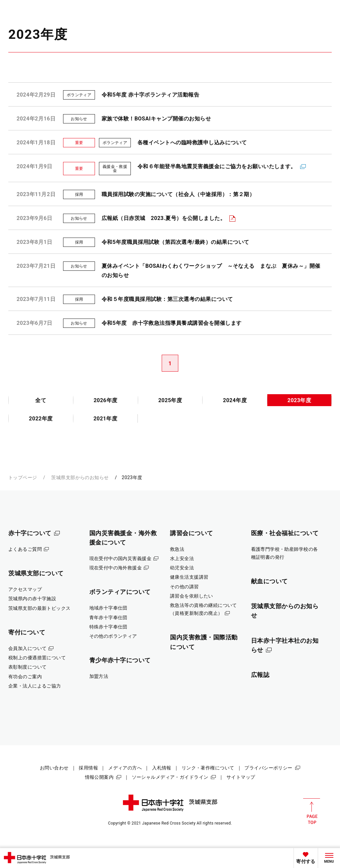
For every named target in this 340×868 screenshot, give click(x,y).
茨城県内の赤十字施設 (32, 599)
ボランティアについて (120, 592)
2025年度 (170, 400)
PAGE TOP (312, 811)
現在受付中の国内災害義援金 (121, 558)
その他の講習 (184, 587)
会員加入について (27, 648)
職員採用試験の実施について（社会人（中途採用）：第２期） (178, 194)
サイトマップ (241, 777)
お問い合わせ (54, 768)
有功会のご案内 (25, 677)
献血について (269, 581)
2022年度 (41, 419)
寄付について (27, 632)
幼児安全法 (182, 568)
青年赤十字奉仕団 (108, 617)
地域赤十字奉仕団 (108, 608)
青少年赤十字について (120, 660)
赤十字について (30, 533)
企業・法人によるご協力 (35, 686)
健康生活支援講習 (189, 577)
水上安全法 (182, 558)
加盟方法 (99, 676)
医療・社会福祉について (285, 533)
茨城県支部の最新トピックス (40, 608)
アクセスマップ (25, 589)
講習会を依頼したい (192, 596)
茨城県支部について (36, 573)
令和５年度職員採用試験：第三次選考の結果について (167, 299)
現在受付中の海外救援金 (116, 568)
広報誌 (260, 675)
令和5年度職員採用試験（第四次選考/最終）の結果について (175, 242)
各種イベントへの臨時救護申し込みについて (192, 143)
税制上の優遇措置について (37, 658)
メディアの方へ (125, 768)
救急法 (177, 549)
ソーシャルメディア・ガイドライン (170, 777)
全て (41, 400)
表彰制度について (27, 667)
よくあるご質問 (25, 549)
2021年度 (105, 419)
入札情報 (162, 768)
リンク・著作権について (208, 768)
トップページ (23, 477)
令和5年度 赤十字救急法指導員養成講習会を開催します (172, 323)
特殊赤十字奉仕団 (108, 627)
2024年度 (235, 400)
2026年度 (106, 400)
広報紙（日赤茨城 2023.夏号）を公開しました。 (164, 218)
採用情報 (88, 768)
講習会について (192, 533)
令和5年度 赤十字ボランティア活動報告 (150, 95)
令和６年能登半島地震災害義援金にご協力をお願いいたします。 (217, 166)
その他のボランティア (113, 636)
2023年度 (299, 400)
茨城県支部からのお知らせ (80, 477)
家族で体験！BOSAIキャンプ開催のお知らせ (156, 119)
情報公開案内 (99, 777)
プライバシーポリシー (268, 768)
